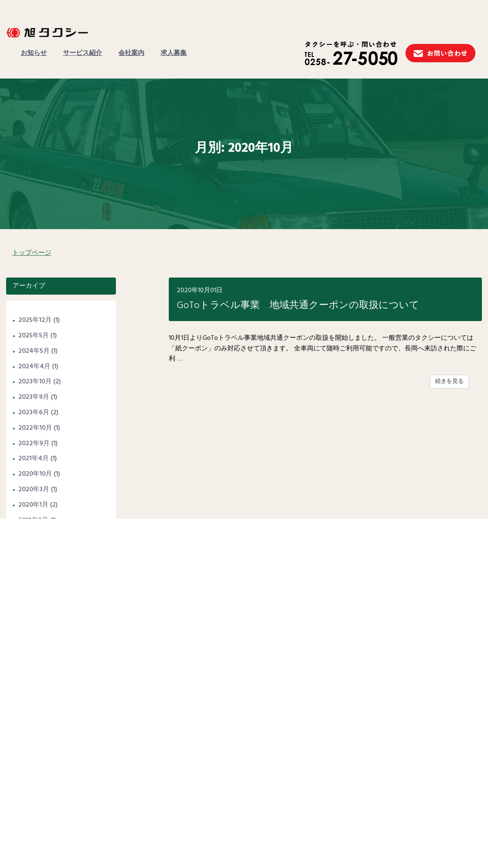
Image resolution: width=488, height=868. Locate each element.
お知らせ (34, 53)
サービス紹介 (83, 53)
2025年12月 (35, 320)
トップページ (32, 253)
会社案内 (131, 53)
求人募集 (174, 53)
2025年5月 (34, 336)
